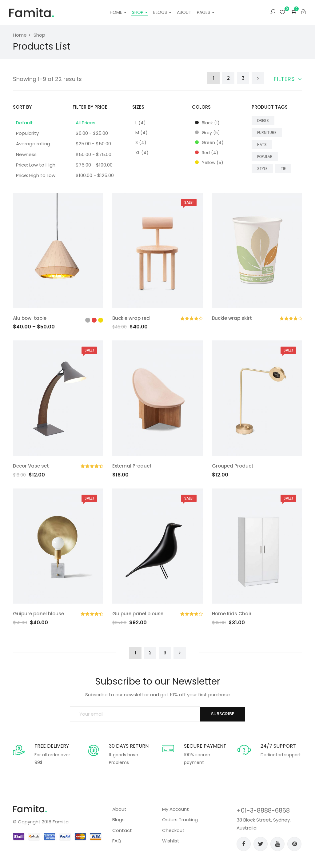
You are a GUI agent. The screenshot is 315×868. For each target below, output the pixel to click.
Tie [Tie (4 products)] (283, 169)
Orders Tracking (180, 820)
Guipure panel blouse (38, 614)
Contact (122, 830)
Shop (140, 12)
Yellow (209, 163)
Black (207, 123)
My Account (175, 809)
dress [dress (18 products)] (263, 121)
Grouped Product (233, 466)
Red (207, 153)
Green (209, 143)
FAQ (117, 841)
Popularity (27, 133)
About (184, 12)
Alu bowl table (30, 318)
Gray (207, 133)
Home (118, 12)
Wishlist (171, 841)
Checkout (173, 830)
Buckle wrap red (131, 318)
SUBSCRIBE (223, 714)
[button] (294, 12)
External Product (132, 466)
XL (142, 153)
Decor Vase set (31, 466)
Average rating (33, 144)
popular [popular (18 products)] (265, 157)
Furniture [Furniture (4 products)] (267, 133)
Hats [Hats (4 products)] (262, 145)
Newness (26, 154)
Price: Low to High (36, 165)
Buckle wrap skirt (232, 318)
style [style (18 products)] (262, 169)
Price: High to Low (36, 175)
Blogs (162, 12)
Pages (206, 12)
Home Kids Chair (232, 614)
